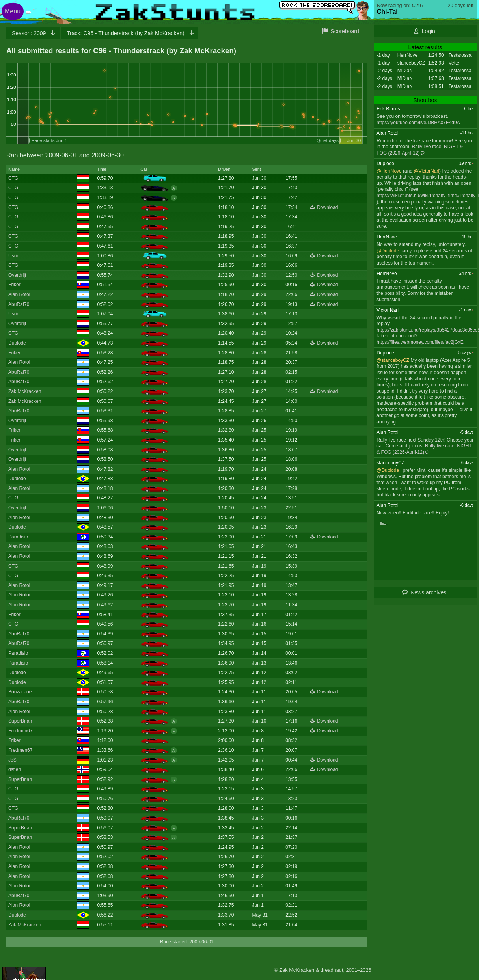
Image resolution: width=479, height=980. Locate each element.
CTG (13, 178)
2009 (30, 33)
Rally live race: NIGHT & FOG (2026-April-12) (424, 449)
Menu (13, 11)
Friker (14, 285)
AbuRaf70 (19, 304)
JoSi (13, 760)
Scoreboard (345, 31)
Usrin (14, 256)
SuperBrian (20, 721)
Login (429, 31)
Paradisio (18, 537)
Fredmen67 (20, 731)
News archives (428, 592)
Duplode (17, 343)
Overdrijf (17, 275)
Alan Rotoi (19, 294)
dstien (15, 769)
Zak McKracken (25, 391)
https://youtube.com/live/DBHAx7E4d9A (418, 123)
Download (327, 207)
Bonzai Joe (20, 692)
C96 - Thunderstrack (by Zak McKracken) (126, 33)
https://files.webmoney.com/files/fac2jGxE (420, 342)
